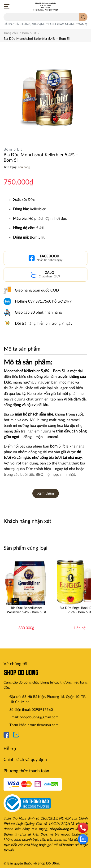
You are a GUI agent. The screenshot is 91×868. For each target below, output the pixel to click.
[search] (83, 17)
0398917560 (42, 710)
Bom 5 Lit (13, 149)
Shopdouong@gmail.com (39, 717)
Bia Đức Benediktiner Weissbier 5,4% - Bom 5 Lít (26, 610)
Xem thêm (46, 493)
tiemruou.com (48, 725)
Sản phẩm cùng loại (25, 548)
